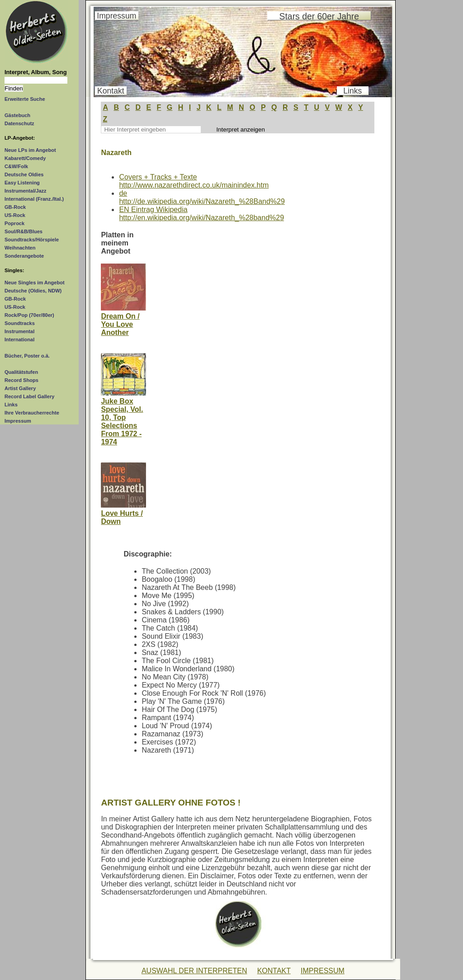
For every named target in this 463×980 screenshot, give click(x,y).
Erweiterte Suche (25, 99)
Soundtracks (20, 323)
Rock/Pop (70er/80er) (29, 315)
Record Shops (21, 380)
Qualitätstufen (21, 372)
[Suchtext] (36, 80)
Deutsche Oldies (24, 174)
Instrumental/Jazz (26, 191)
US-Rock (15, 215)
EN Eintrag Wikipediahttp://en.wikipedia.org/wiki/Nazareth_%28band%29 (201, 214)
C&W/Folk (16, 166)
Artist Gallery (20, 388)
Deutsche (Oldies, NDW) (33, 291)
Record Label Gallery (29, 396)
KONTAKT (274, 971)
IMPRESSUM (323, 971)
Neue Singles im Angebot (35, 283)
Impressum (18, 421)
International (19, 339)
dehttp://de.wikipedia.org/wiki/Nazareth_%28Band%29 (202, 197)
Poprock (14, 223)
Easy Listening (22, 183)
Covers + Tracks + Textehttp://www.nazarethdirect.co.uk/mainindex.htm (194, 181)
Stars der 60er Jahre (319, 16)
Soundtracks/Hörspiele (32, 240)
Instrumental (19, 331)
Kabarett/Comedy (25, 158)
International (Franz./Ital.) (34, 199)
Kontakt (111, 91)
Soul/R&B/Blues (24, 231)
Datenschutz (19, 123)
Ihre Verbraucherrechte (32, 413)
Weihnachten (20, 248)
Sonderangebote (24, 256)
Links (11, 405)
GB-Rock (15, 207)
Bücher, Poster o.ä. (27, 356)
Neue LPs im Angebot (30, 150)
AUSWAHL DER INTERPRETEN (194, 971)
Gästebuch (17, 115)
